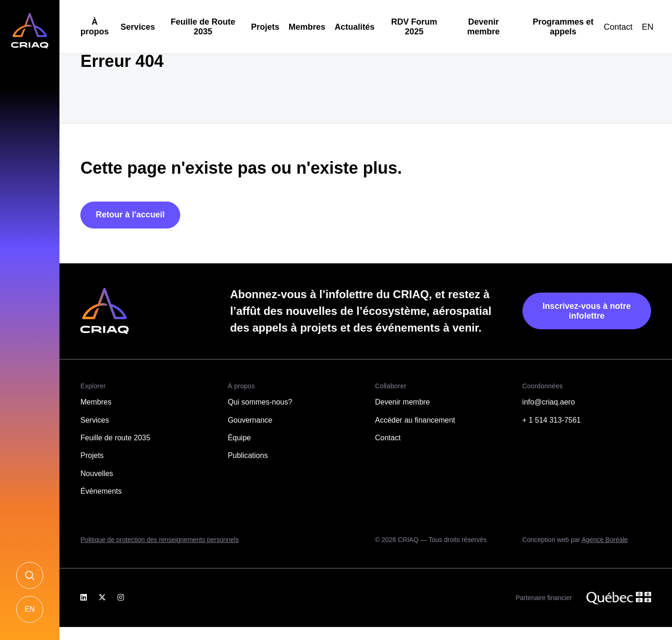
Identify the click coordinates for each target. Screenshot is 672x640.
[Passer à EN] (648, 27)
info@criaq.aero (549, 402)
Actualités (355, 27)
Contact (618, 27)
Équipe (239, 438)
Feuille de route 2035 (115, 438)
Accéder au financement (415, 420)
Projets (265, 27)
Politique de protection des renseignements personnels (160, 540)
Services (138, 27)
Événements (101, 491)
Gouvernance (250, 420)
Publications (248, 455)
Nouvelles (97, 473)
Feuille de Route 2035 (203, 27)
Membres (307, 27)
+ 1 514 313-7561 (552, 420)
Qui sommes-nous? (260, 402)
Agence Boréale (605, 540)
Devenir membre (483, 27)
